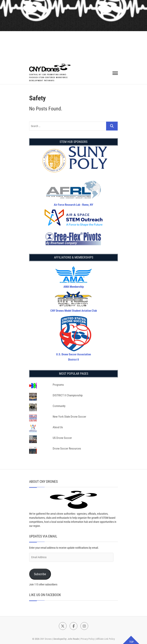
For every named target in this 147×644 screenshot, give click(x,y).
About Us (58, 427)
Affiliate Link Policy (105, 639)
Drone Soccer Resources (67, 449)
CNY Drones (46, 639)
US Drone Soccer (62, 438)
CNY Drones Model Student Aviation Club (74, 311)
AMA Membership (74, 287)
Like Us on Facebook (45, 595)
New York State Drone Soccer (69, 417)
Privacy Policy (87, 639)
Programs (58, 385)
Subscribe (40, 574)
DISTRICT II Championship (68, 395)
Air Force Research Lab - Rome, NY (73, 205)
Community (59, 406)
